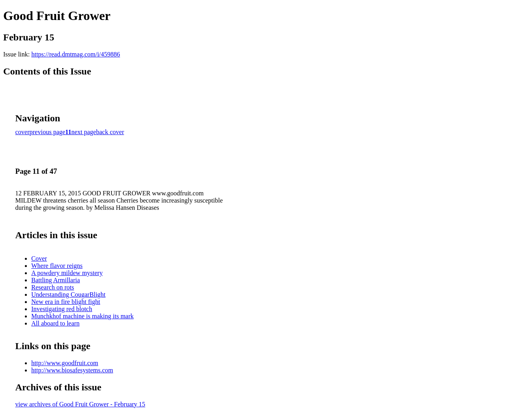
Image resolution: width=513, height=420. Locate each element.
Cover (39, 258)
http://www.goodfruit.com (65, 363)
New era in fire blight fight (66, 302)
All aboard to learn (55, 323)
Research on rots (53, 287)
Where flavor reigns (57, 266)
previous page (47, 132)
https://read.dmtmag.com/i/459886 (76, 54)
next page (84, 132)
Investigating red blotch (62, 309)
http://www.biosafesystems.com (72, 370)
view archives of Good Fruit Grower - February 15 (80, 404)
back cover (110, 132)
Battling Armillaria (56, 280)
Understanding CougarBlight (68, 294)
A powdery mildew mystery (67, 273)
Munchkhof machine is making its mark (83, 316)
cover (22, 132)
